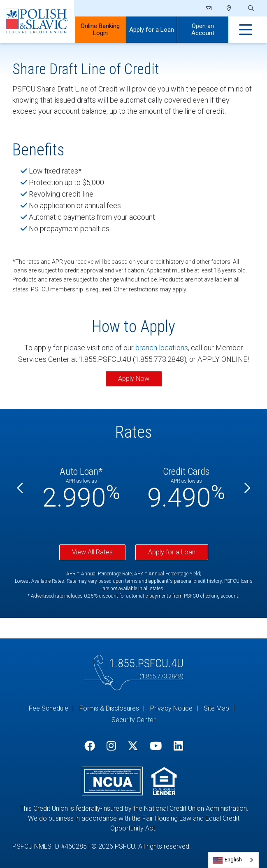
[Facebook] (90, 746)
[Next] (246, 488)
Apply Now (134, 379)
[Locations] (229, 8)
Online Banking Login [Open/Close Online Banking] (100, 29)
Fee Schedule (49, 708)
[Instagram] (111, 746)
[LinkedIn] (178, 746)
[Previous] (21, 488)
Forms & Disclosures (109, 708)
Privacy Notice (171, 708)
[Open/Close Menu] (246, 30)
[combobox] (233, 860)
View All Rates (92, 552)
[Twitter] (133, 746)
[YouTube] (156, 746)
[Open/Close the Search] (250, 8)
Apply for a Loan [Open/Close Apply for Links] (152, 30)
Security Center (133, 720)
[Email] (209, 8)
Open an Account (203, 29)
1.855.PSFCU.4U (146, 663)
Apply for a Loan (172, 552)
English (233, 860)
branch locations (162, 348)
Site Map (216, 708)
